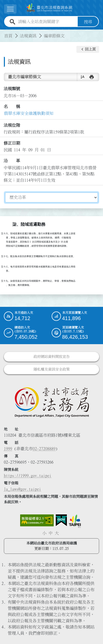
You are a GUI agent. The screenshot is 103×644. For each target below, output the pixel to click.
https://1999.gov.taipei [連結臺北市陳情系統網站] (28, 476)
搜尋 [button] (88, 22)
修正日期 (12, 143)
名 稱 (12, 107)
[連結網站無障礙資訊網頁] (37, 520)
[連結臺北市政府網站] (75, 521)
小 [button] (44, 533)
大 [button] (57, 533)
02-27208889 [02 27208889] (44, 449)
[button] (88, 49)
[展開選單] (10, 9)
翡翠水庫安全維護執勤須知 (29, 113)
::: (3, 33)
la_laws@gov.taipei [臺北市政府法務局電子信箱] (22, 489)
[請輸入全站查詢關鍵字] (47, 22)
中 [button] (51, 533)
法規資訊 (28, 36)
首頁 (8, 36)
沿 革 (12, 161)
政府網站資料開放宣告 (52, 357)
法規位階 (12, 125)
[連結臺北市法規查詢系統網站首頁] (49, 8)
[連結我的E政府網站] (61, 520)
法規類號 (12, 89)
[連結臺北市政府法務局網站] (51, 402)
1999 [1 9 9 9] (8, 449)
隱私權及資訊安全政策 (52, 369)
